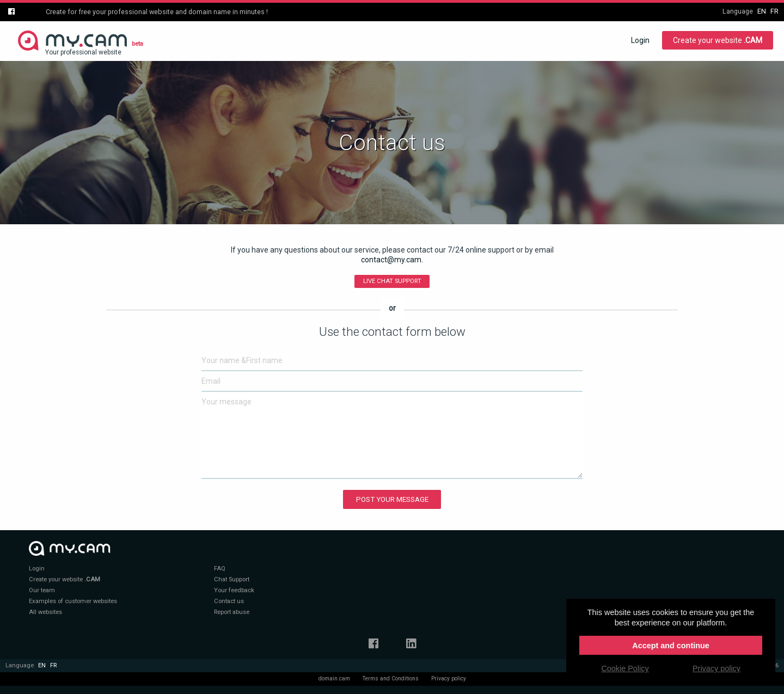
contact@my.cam (391, 260)
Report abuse (232, 612)
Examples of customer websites (73, 601)
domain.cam (334, 678)
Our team (42, 590)
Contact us (229, 601)
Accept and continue (671, 646)
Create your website (718, 40)
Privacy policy (449, 678)
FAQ (220, 569)
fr (774, 11)
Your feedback (234, 590)
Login (640, 40)
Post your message (392, 499)
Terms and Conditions (391, 678)
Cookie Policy (625, 668)
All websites (45, 612)
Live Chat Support (392, 281)
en (762, 11)
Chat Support (232, 579)
